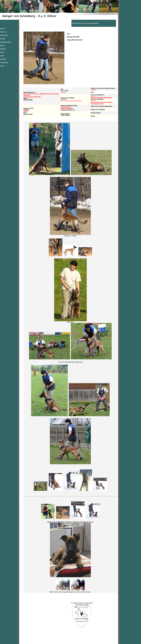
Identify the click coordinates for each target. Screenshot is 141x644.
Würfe (2, 46)
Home (2, 29)
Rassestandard (6, 42)
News (2, 52)
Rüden (3, 39)
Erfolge (3, 49)
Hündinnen (4, 35)
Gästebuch (4, 63)
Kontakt (3, 59)
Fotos (2, 66)
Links (2, 56)
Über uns (4, 32)
